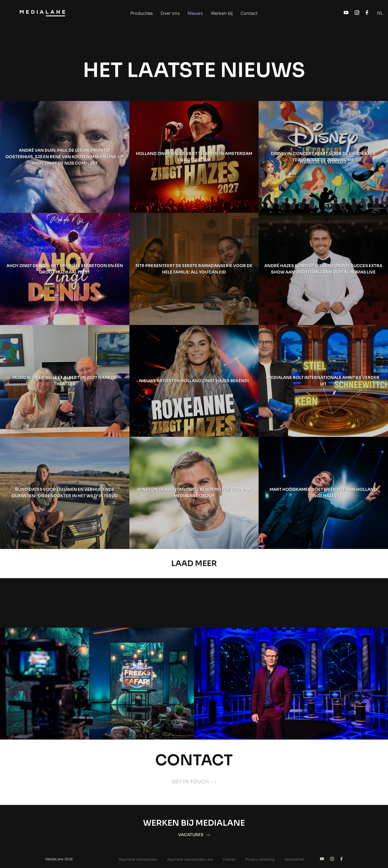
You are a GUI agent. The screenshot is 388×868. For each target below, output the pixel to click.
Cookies (229, 860)
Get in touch (194, 782)
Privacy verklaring (260, 860)
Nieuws (195, 13)
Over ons (170, 13)
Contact (249, 13)
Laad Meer (194, 564)
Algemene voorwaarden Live (190, 860)
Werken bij (222, 13)
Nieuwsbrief (294, 860)
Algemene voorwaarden (138, 860)
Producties (142, 13)
